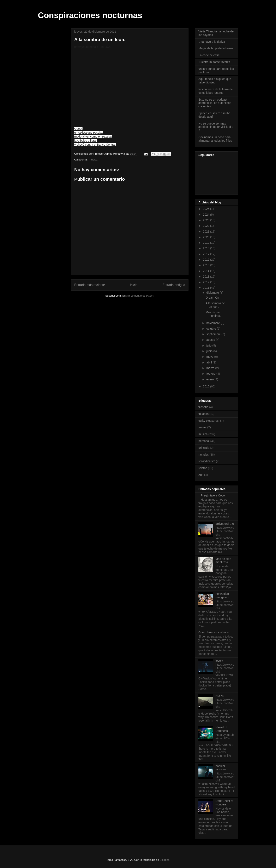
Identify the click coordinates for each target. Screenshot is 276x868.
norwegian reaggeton (222, 595)
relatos (203, 468)
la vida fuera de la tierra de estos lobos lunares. (216, 91)
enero (210, 379)
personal (204, 441)
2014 (207, 271)
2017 (207, 254)
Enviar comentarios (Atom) (138, 296)
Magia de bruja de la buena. (216, 48)
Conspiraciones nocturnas (90, 15)
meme (202, 427)
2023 (207, 220)
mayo (210, 357)
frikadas (203, 414)
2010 (207, 386)
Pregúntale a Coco (213, 495)
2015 (207, 265)
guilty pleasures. (209, 421)
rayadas (204, 455)
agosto (211, 340)
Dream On (212, 298)
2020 (207, 237)
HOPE (220, 696)
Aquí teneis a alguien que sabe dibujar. (215, 81)
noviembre (213, 323)
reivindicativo (207, 461)
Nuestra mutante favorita (214, 62)
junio (210, 351)
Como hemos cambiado (214, 632)
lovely (219, 661)
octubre (212, 329)
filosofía (203, 407)
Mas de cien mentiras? (214, 314)
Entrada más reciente (90, 285)
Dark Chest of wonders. (224, 803)
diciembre (213, 293)
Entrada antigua (174, 285)
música (93, 160)
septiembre (214, 334)
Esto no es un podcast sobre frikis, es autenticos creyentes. (215, 103)
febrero (211, 374)
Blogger (164, 860)
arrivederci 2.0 (225, 524)
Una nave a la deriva (212, 42)
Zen (201, 475)
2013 (207, 277)
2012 (207, 282)
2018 (207, 248)
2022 (207, 226)
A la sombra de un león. (215, 305)
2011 (207, 288)
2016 (207, 260)
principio (204, 448)
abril (209, 362)
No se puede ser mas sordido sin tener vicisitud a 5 (216, 127)
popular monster (221, 768)
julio (209, 346)
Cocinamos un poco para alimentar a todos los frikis (215, 139)
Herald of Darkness (222, 729)
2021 (207, 232)
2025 (207, 209)
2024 (207, 215)
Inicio (134, 285)
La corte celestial (209, 55)
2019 (207, 243)
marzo (211, 368)
